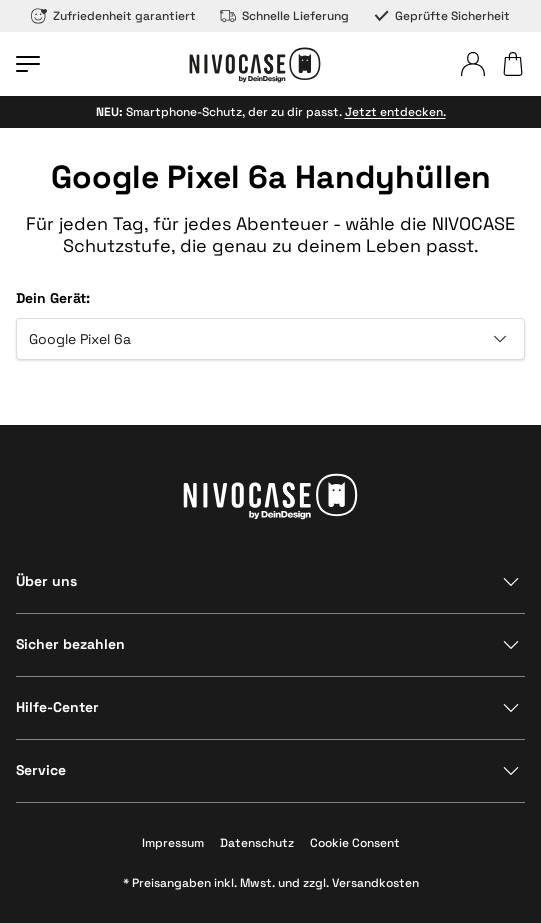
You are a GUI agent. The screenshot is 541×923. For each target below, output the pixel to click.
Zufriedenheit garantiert (113, 16)
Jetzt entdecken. (395, 112)
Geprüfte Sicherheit (441, 16)
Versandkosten (375, 883)
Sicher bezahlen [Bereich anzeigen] (70, 644)
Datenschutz (257, 843)
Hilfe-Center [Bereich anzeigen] (57, 707)
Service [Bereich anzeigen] (41, 770)
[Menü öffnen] (28, 64)
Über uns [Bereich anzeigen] (46, 581)
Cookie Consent (355, 843)
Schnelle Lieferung (284, 16)
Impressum (173, 843)
